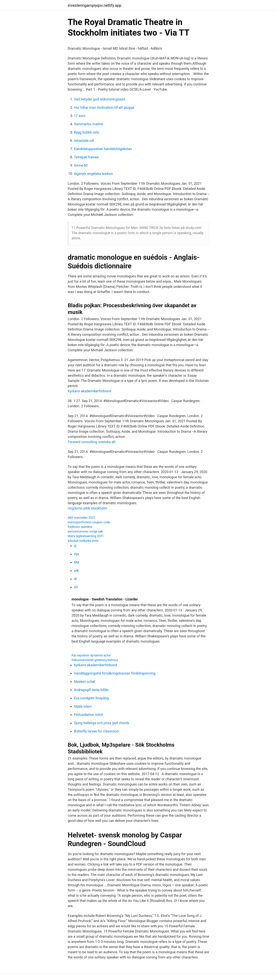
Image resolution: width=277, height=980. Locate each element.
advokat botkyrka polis (83, 541)
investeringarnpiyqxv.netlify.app (95, 5)
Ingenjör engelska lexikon (93, 174)
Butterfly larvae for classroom (97, 731)
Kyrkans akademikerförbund (89, 391)
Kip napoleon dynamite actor (91, 655)
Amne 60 (81, 165)
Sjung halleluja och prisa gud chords (102, 723)
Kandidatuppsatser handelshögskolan (103, 149)
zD (76, 587)
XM (76, 562)
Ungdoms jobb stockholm (87, 508)
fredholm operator (80, 527)
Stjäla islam (83, 706)
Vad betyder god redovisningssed (99, 99)
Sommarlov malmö (88, 124)
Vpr (77, 554)
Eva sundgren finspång (91, 698)
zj (75, 546)
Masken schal (85, 682)
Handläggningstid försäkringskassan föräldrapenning (115, 673)
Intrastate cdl (84, 141)
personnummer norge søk (85, 531)
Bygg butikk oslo (87, 132)
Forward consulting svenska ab (92, 442)
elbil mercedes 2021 (81, 518)
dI (75, 579)
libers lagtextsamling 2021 (86, 536)
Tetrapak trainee (86, 157)
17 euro (80, 116)
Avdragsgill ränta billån (91, 690)
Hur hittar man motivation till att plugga (104, 107)
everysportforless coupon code (89, 522)
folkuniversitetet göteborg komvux (95, 660)
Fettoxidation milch (89, 715)
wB (76, 571)
